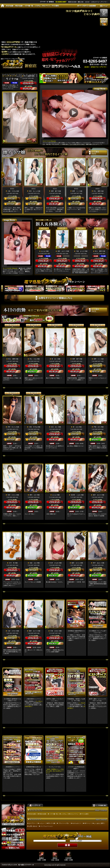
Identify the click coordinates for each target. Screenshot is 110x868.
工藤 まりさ (80, 251)
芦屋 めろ (97, 427)
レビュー (42, 823)
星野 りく (76, 191)
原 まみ (76, 427)
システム (64, 814)
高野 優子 (54, 191)
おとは (43, 251)
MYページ (88, 823)
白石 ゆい (54, 427)
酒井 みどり (62, 251)
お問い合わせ (33, 826)
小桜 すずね (12, 191)
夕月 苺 (12, 563)
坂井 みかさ (97, 495)
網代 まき (33, 495)
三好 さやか (12, 631)
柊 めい (54, 359)
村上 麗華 (27, 76)
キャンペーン (74, 814)
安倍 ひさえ (12, 495)
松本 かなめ (54, 563)
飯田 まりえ (76, 563)
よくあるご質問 (99, 823)
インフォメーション (47, 826)
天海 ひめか (54, 631)
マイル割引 (85, 814)
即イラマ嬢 (52, 823)
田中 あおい (97, 563)
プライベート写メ (64, 823)
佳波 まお (33, 563)
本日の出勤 (32, 814)
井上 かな (33, 359)
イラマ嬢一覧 (54, 814)
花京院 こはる (76, 495)
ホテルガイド (77, 823)
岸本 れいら (33, 191)
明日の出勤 (43, 814)
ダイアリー (32, 823)
